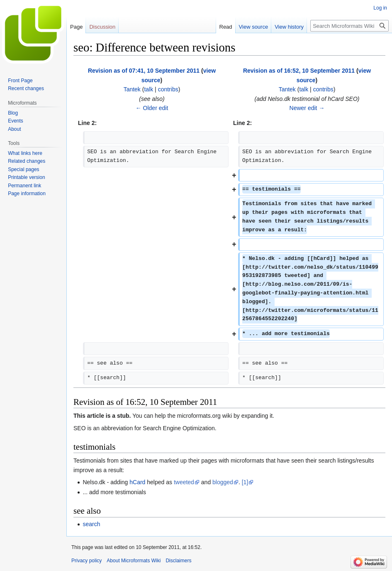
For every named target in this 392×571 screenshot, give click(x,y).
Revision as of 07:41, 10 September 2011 (144, 71)
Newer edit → (307, 108)
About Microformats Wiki (134, 561)
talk (149, 89)
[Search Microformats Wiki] (349, 26)
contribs (168, 89)
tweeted (184, 482)
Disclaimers (178, 561)
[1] (245, 482)
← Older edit (152, 108)
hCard (137, 482)
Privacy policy (86, 561)
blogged (223, 482)
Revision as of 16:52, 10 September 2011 (299, 71)
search (91, 524)
